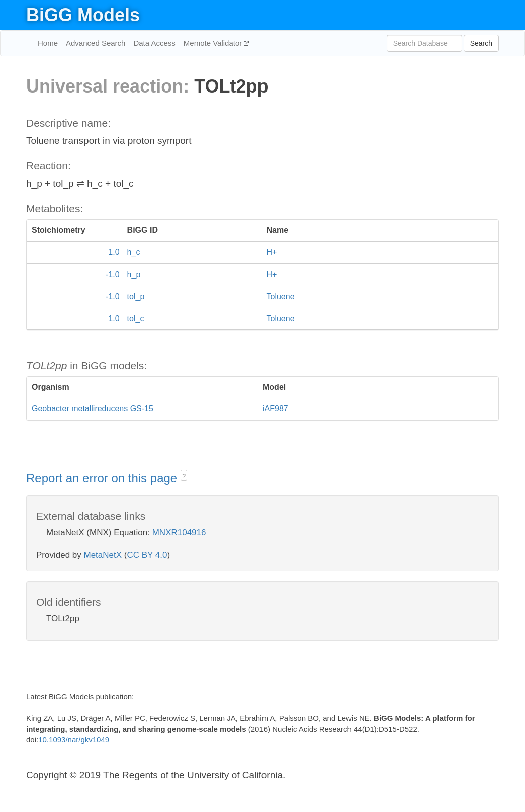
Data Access (154, 43)
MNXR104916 (179, 533)
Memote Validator (214, 43)
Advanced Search (96, 43)
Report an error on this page (103, 478)
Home (48, 43)
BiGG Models (83, 15)
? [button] (184, 476)
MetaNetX (103, 555)
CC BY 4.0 (147, 555)
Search (481, 43)
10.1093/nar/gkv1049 (74, 739)
